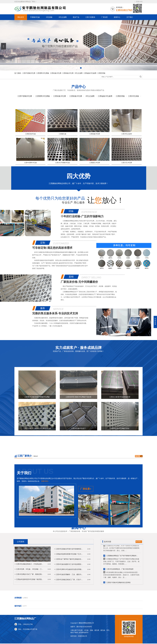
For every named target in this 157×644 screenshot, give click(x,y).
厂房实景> (86, 558)
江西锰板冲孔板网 (90, 73)
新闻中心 (117, 17)
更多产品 (76, 17)
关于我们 (130, 17)
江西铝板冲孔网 (56, 73)
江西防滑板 (101, 73)
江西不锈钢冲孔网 (29, 73)
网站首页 (21, 17)
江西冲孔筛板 (134, 98)
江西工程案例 (90, 17)
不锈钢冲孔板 (35, 17)
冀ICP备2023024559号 (84, 627)
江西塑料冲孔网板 (43, 73)
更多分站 (139, 2)
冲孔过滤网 (63, 17)
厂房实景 (104, 17)
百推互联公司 (83, 637)
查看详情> (45, 550)
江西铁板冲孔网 (68, 73)
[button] (4, 46)
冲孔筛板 (49, 17)
